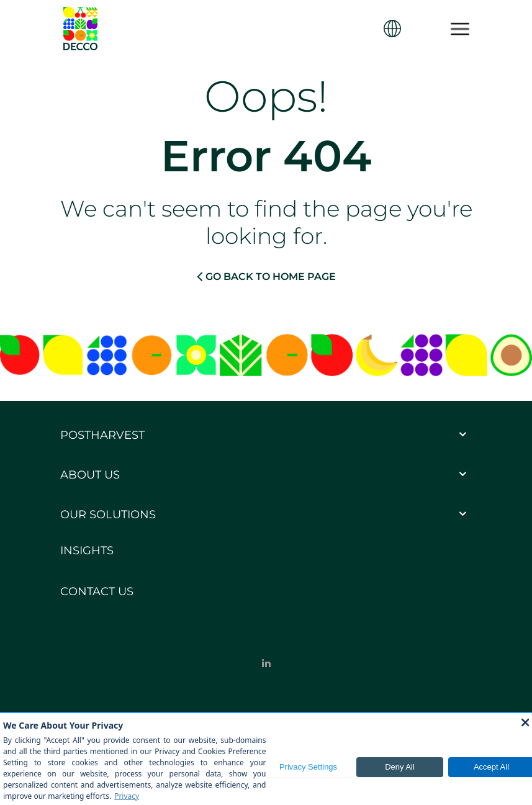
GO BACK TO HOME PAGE (266, 276)
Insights (87, 551)
